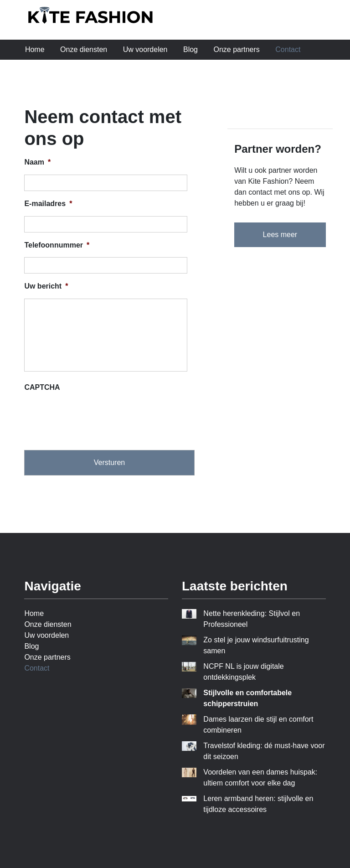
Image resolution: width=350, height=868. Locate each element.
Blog (190, 49)
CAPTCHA (42, 387)
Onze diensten (84, 49)
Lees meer (280, 235)
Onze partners (236, 49)
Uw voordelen (145, 49)
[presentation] (93, 418)
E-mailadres (48, 204)
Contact (288, 49)
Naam (37, 162)
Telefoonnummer (57, 245)
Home (35, 49)
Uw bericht (46, 286)
